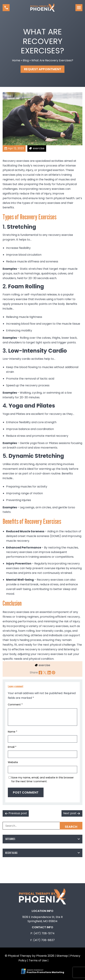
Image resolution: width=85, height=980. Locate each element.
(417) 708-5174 (44, 933)
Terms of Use (38, 960)
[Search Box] (42, 826)
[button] (6, 8)
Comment (15, 705)
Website (13, 762)
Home (16, 60)
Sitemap (62, 956)
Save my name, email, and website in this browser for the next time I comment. (42, 779)
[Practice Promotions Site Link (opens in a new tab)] (24, 971)
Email (12, 747)
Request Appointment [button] (43, 69)
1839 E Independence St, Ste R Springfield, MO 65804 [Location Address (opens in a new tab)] (42, 919)
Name (13, 732)
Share (34, 672)
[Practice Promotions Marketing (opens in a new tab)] (45, 972)
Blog (26, 60)
